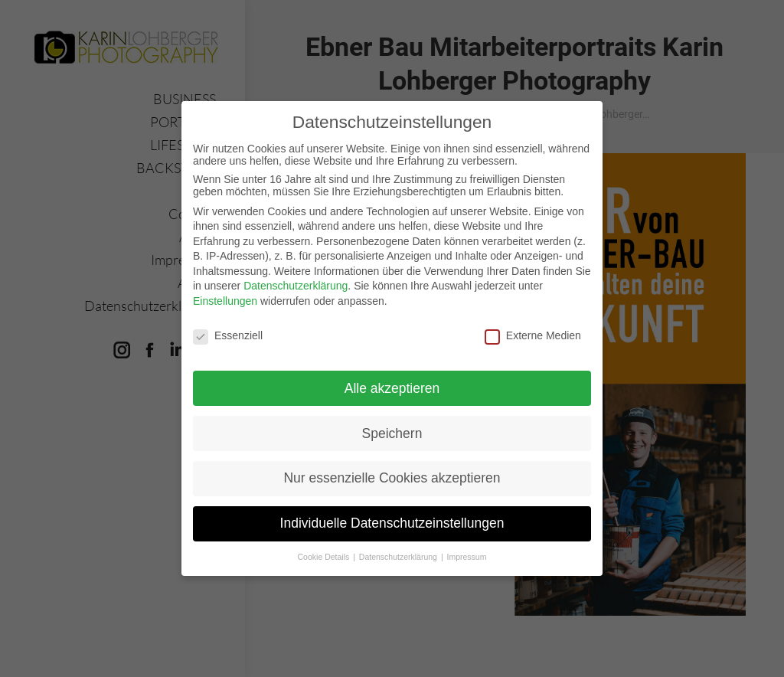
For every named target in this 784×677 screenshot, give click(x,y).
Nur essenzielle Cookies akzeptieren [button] (392, 477)
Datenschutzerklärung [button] (399, 556)
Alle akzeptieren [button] (392, 387)
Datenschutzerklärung (296, 285)
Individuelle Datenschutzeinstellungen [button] (392, 522)
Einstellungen (225, 300)
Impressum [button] (467, 556)
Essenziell (228, 334)
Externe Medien (533, 334)
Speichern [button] (392, 432)
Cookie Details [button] (325, 556)
